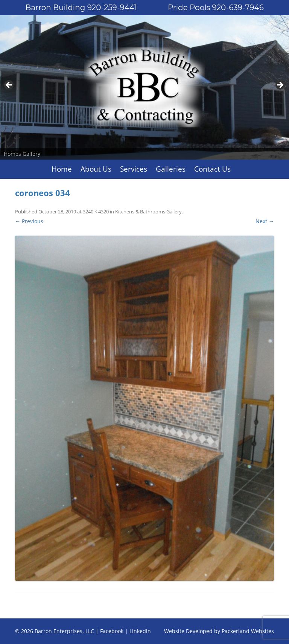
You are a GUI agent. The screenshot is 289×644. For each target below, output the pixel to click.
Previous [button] (9, 85)
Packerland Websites (248, 631)
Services (134, 169)
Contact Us (212, 169)
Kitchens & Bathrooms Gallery (148, 212)
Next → (265, 221)
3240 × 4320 (96, 212)
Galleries (171, 169)
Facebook (112, 631)
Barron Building (81, 8)
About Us (96, 169)
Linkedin (140, 631)
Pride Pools (216, 8)
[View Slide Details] (144, 87)
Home (62, 169)
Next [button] (280, 85)
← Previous (29, 221)
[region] (144, 87)
